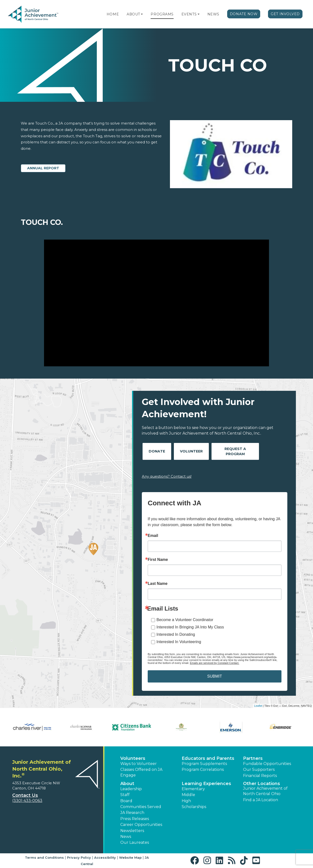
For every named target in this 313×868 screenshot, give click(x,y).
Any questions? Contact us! (167, 476)
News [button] (126, 837)
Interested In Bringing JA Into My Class (190, 627)
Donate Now (244, 14)
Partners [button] (253, 758)
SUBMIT (214, 676)
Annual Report (43, 168)
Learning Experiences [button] (206, 784)
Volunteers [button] (133, 758)
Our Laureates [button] (135, 842)
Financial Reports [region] (260, 776)
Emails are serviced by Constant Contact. (214, 663)
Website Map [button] (130, 857)
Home (113, 14)
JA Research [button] (132, 813)
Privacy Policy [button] (79, 857)
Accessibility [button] (105, 857)
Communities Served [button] (141, 807)
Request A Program (235, 451)
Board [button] (126, 801)
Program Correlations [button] (203, 770)
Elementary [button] (193, 789)
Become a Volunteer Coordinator (185, 620)
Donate (157, 451)
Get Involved (285, 14)
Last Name (158, 584)
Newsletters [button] (132, 831)
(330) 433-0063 (27, 801)
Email (153, 536)
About (133, 14)
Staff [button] (125, 795)
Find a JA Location (261, 800)
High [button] (186, 801)
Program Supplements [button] (204, 764)
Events (189, 14)
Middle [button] (188, 795)
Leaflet (258, 706)
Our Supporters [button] (259, 770)
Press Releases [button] (135, 819)
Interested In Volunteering (179, 642)
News (213, 14)
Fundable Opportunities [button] (267, 764)
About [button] (127, 784)
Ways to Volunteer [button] (139, 764)
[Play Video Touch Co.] (156, 303)
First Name (158, 560)
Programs (162, 14)
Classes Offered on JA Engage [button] (141, 772)
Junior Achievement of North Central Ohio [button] (265, 791)
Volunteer (191, 451)
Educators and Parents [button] (208, 758)
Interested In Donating (176, 634)
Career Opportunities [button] (141, 825)
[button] (142, 14)
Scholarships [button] (194, 807)
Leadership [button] (131, 789)
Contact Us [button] (25, 795)
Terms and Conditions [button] (44, 857)
